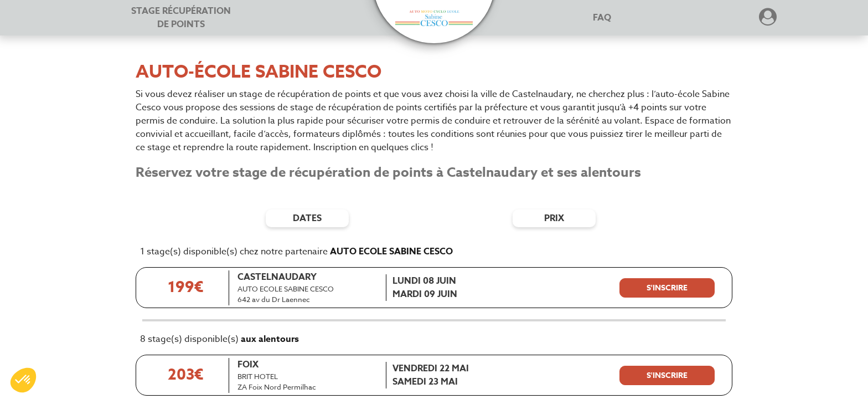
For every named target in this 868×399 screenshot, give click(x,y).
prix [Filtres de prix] (554, 218)
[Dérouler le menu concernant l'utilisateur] (768, 21)
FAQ (602, 18)
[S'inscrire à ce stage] (667, 288)
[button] (434, 19)
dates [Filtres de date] (307, 218)
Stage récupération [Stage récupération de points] (181, 18)
